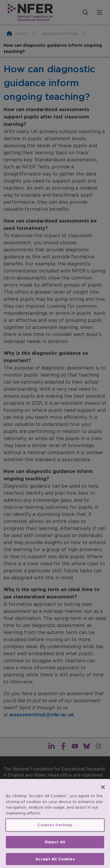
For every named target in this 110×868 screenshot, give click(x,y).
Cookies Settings (55, 827)
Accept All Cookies (55, 861)
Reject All (55, 844)
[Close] (103, 789)
